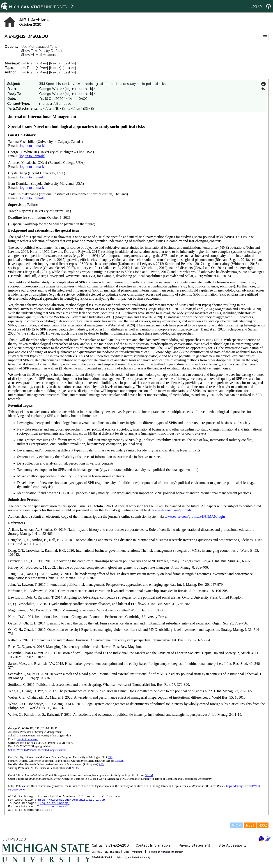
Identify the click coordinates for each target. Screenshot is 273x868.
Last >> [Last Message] (69, 63)
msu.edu (137, 852)
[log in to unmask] (79, 89)
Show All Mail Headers (39, 55)
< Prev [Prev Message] (42, 63)
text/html (75, 109)
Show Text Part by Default (42, 51)
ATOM (236, 825)
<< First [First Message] (28, 63)
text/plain (46, 109)
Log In (256, 6)
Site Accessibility (233, 845)
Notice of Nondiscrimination (166, 852)
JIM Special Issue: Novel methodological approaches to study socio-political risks (102, 84)
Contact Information (153, 845)
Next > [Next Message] (55, 63)
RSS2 (263, 825)
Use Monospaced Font (39, 47)
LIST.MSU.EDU (14, 839)
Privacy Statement (194, 845)
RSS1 (250, 825)
